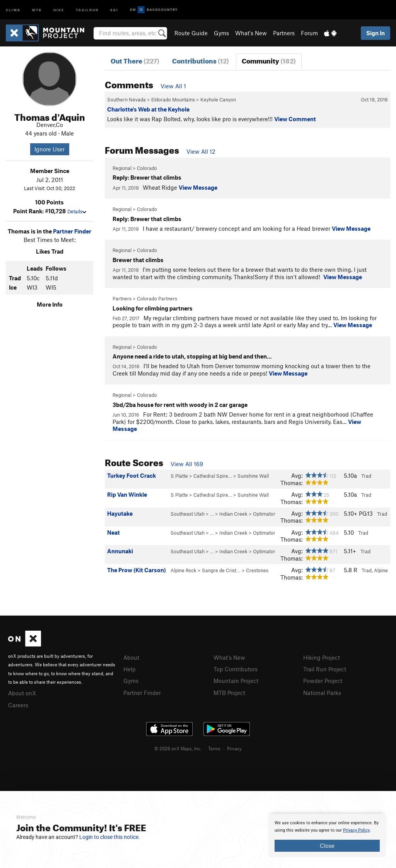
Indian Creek (233, 514)
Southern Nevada (126, 99)
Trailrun (87, 9)
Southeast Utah (188, 514)
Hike (59, 9)
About (131, 657)
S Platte (179, 476)
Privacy (234, 747)
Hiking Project (322, 657)
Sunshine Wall (253, 476)
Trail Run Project (325, 669)
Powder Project (323, 680)
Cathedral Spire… (213, 476)
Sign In (376, 33)
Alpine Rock (183, 570)
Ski (114, 9)
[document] (327, 835)
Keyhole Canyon (218, 99)
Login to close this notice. (110, 837)
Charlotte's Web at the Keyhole (148, 109)
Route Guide (191, 33)
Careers (18, 704)
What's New (251, 33)
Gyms (221, 33)
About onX (22, 693)
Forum (309, 33)
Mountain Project (236, 680)
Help (130, 669)
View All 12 (201, 151)
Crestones (257, 570)
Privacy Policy (356, 830)
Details (77, 211)
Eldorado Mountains (173, 99)
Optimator (264, 514)
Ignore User (49, 149)
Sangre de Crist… (221, 570)
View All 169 (187, 464)
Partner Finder (72, 231)
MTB (37, 9)
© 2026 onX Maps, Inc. (178, 747)
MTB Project (229, 691)
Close (327, 846)
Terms (214, 747)
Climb (13, 9)
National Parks (322, 691)
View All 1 (173, 86)
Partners (284, 33)
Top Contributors (236, 669)
